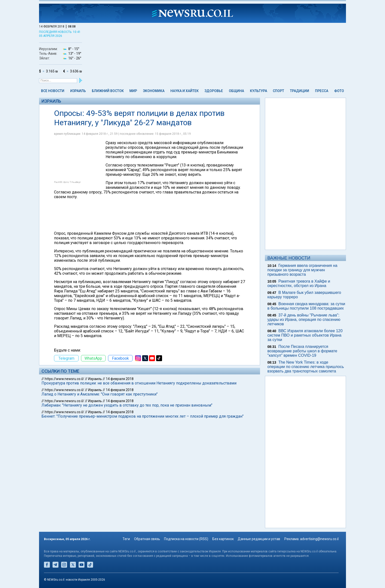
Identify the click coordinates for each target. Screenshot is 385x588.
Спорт (278, 91)
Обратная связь (147, 539)
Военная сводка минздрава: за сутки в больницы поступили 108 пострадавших (306, 306)
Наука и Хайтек (185, 91)
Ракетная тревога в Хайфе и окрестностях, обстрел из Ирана (299, 283)
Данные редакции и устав (259, 539)
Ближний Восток (108, 91)
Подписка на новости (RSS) (186, 539)
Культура (259, 91)
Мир (133, 91)
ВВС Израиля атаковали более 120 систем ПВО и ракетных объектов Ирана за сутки (305, 335)
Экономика (154, 91)
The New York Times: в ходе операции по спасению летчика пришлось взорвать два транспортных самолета (306, 367)
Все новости (53, 91)
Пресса (322, 91)
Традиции (300, 91)
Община (236, 91)
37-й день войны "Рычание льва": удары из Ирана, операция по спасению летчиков (304, 320)
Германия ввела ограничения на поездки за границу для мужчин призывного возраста (302, 270)
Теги (126, 539)
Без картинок (223, 539)
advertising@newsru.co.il (319, 539)
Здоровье (214, 91)
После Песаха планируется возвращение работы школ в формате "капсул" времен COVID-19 (302, 351)
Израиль (78, 91)
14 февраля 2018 (120, 379)
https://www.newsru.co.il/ (64, 379)
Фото (339, 91)
